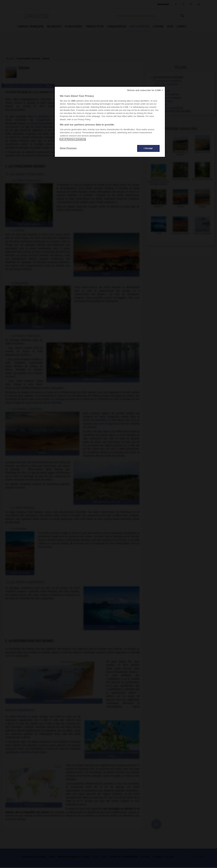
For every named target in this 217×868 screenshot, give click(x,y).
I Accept (148, 148)
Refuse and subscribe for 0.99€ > (145, 90)
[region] (110, 122)
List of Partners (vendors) (73, 139)
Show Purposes (68, 148)
